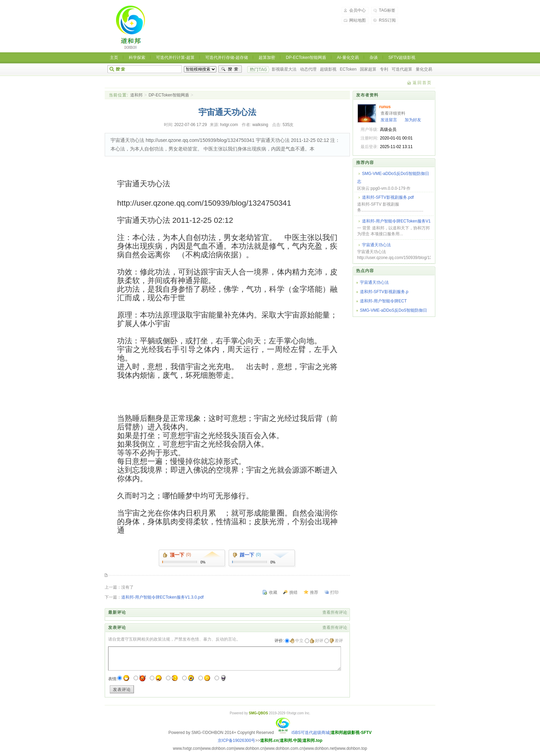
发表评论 (122, 690)
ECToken (348, 69)
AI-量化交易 (348, 58)
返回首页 (422, 83)
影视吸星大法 (284, 69)
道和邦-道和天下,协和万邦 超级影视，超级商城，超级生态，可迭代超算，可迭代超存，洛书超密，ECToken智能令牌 (131, 28)
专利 (384, 69)
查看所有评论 (335, 612)
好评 (317, 641)
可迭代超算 (402, 69)
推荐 (314, 592)
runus (385, 107)
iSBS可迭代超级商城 (302, 733)
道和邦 (136, 95)
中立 (297, 641)
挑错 (293, 592)
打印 (334, 592)
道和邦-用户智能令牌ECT (383, 301)
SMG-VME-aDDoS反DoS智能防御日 (393, 310)
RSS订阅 (387, 20)
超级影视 (328, 69)
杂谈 (374, 58)
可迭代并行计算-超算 (175, 58)
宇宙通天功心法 (376, 245)
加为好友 (413, 120)
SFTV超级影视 (402, 58)
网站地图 (357, 20)
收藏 (273, 592)
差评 (336, 641)
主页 (114, 58)
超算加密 (267, 58)
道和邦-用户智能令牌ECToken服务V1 (396, 221)
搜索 (230, 69)
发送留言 (389, 120)
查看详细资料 (393, 113)
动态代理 (308, 69)
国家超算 (368, 69)
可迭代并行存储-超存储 (227, 58)
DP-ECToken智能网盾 (306, 58)
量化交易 (424, 69)
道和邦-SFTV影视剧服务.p (384, 292)
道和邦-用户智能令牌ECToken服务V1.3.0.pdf (162, 597)
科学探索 (137, 58)
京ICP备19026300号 (236, 741)
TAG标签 (387, 10)
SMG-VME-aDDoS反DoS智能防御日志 (393, 178)
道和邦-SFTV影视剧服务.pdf (388, 197)
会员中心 (357, 10)
